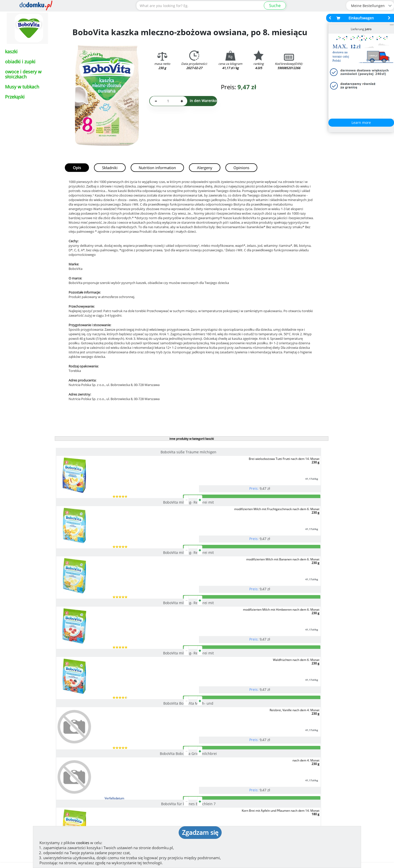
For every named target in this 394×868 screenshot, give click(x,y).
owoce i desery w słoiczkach (23, 74)
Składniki (110, 168)
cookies (83, 843)
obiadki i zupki (20, 62)
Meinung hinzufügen (53, 751)
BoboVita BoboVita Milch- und (277, 522)
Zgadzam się (200, 832)
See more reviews (56, 758)
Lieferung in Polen (245, 754)
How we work (215, 780)
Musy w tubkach (22, 87)
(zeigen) (129, 801)
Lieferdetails (341, 754)
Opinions (241, 168)
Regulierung (213, 788)
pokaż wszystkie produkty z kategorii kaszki (191, 660)
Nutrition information (157, 168)
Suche (275, 6)
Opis (77, 168)
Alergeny (205, 168)
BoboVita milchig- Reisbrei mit (187, 452)
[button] (16, 729)
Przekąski (15, 97)
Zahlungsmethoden (149, 754)
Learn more (361, 123)
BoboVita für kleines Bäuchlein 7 (187, 593)
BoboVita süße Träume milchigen (97, 452)
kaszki (11, 52)
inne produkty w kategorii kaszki (192, 439)
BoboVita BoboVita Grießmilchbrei (97, 593)
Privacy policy (215, 796)
